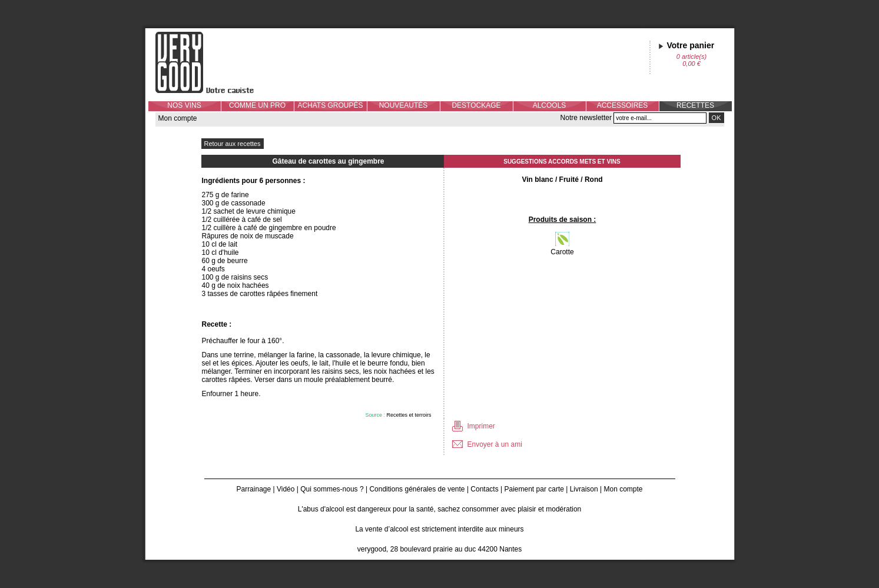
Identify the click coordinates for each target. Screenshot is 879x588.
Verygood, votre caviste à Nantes (214, 62)
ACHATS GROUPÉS (330, 105)
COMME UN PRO (257, 105)
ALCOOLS (550, 105)
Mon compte (178, 118)
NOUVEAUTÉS (404, 105)
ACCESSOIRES (623, 105)
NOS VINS (184, 105)
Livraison (584, 489)
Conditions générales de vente (417, 489)
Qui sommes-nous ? (332, 489)
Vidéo (286, 489)
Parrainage (253, 489)
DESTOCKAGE (476, 105)
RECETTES (695, 105)
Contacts (484, 489)
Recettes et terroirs (409, 415)
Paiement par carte (534, 489)
